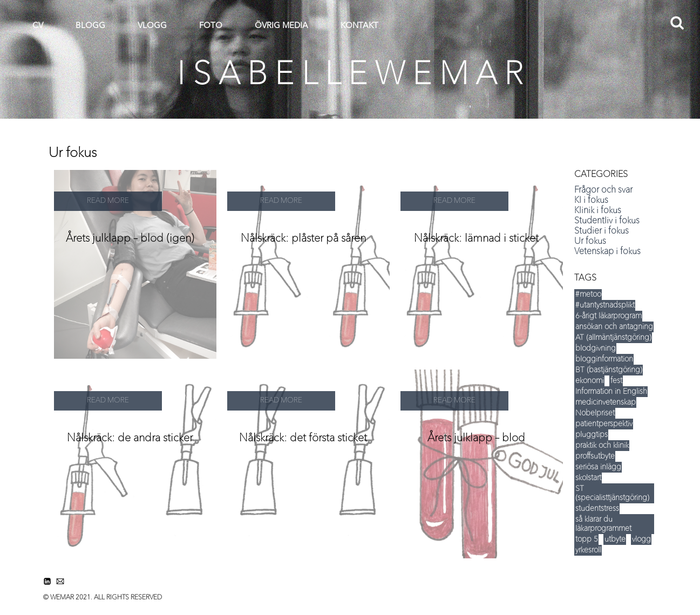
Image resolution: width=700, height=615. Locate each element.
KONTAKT (359, 26)
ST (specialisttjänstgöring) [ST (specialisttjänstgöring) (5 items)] (612, 493)
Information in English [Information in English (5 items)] (611, 392)
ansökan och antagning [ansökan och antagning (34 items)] (614, 327)
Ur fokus (590, 242)
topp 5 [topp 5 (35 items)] (587, 539)
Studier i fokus (602, 231)
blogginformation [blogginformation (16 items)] (604, 359)
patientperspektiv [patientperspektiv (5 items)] (604, 424)
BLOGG (90, 26)
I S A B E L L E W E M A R (350, 76)
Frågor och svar (603, 190)
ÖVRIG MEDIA (281, 26)
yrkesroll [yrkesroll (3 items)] (588, 550)
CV (38, 26)
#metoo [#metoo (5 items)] (588, 295)
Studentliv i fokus (607, 221)
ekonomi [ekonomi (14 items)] (590, 381)
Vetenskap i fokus (607, 252)
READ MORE (108, 201)
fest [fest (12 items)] (616, 381)
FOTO (211, 26)
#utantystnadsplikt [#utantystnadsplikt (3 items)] (605, 305)
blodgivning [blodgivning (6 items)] (596, 348)
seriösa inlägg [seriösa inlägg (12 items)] (598, 467)
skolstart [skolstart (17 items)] (588, 478)
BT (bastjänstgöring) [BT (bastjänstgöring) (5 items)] (609, 370)
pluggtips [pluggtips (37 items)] (592, 435)
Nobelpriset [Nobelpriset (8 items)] (595, 413)
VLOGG (152, 26)
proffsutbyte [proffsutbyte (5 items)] (595, 456)
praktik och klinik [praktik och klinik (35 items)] (602, 446)
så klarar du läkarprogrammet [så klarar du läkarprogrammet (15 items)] (603, 524)
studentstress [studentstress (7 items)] (597, 509)
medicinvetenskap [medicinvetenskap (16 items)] (606, 402)
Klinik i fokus (598, 211)
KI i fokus (591, 201)
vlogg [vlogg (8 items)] (641, 539)
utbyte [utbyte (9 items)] (615, 539)
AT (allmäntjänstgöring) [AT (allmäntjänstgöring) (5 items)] (613, 338)
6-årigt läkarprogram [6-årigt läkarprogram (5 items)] (609, 316)
